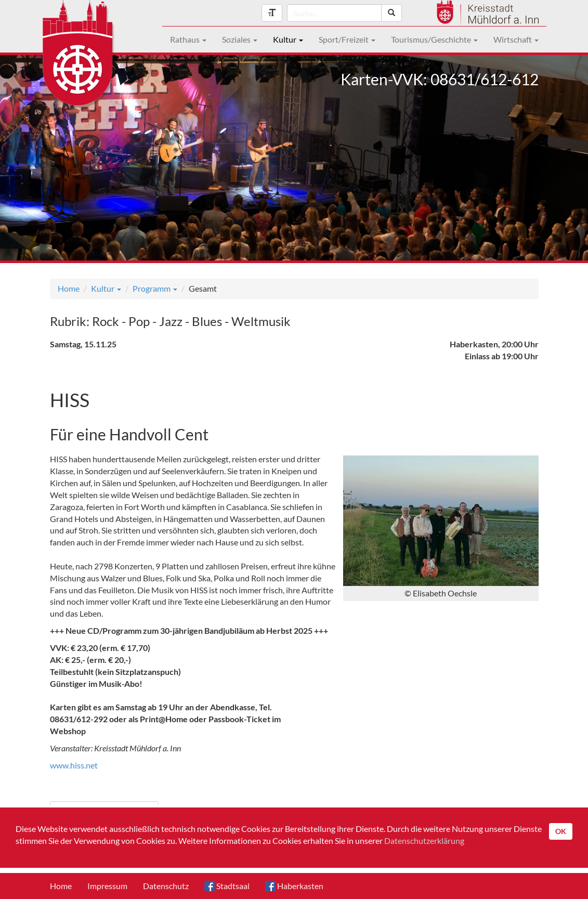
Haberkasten (294, 886)
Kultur (288, 39)
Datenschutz (166, 886)
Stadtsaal (227, 886)
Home (69, 288)
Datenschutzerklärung (424, 841)
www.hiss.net (74, 765)
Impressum (107, 886)
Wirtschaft (516, 39)
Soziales (240, 39)
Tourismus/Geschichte (434, 39)
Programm (155, 288)
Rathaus (188, 39)
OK (561, 831)
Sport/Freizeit (347, 39)
